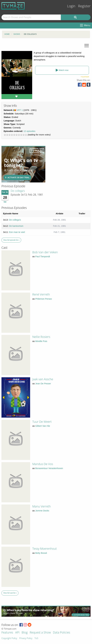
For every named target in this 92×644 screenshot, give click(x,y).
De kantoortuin (16, 226)
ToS (36, 638)
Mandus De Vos (43, 464)
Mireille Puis (41, 341)
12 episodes (29, 131)
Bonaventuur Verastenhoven (49, 468)
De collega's (18, 191)
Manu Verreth (42, 506)
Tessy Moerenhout (45, 549)
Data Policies (62, 633)
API (17, 633)
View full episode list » (11, 240)
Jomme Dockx (42, 511)
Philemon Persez (44, 299)
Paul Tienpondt (43, 256)
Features (7, 633)
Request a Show (40, 633)
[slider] (15, 135)
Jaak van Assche (43, 379)
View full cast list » (10, 593)
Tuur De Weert (42, 422)
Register (84, 6)
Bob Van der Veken (45, 252)
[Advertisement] (23, 164)
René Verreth (41, 294)
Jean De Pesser (43, 383)
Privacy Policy (26, 638)
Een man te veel (17, 232)
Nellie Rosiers (41, 337)
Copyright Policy (9, 638)
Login (71, 6)
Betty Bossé (41, 553)
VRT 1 (20, 110)
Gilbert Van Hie (43, 426)
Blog (25, 633)
